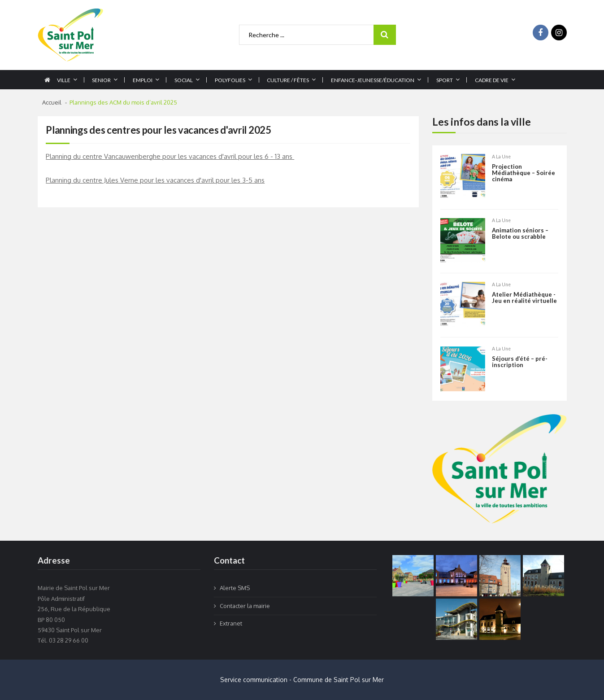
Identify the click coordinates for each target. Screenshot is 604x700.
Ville (64, 80)
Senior (101, 80)
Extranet (231, 623)
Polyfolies (230, 80)
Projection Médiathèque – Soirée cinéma (524, 173)
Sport (445, 80)
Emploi (143, 80)
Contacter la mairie (245, 606)
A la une (501, 157)
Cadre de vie (492, 80)
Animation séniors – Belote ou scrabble (520, 234)
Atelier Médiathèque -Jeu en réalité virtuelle (524, 298)
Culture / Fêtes (288, 80)
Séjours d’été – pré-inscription (520, 375)
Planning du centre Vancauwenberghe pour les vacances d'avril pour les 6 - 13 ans (170, 156)
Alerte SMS (235, 588)
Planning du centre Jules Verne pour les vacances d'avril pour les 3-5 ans (155, 180)
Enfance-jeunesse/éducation (373, 80)
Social (184, 80)
